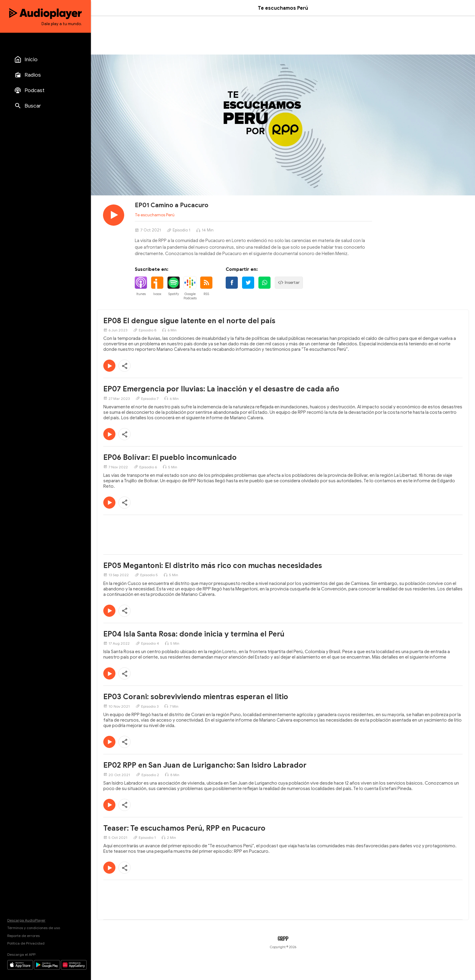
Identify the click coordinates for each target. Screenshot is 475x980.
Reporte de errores (23, 936)
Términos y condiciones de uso (34, 928)
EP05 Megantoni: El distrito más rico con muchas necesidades (213, 566)
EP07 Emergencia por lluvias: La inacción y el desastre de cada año (221, 389)
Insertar (289, 283)
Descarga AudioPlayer (26, 920)
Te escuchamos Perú (155, 215)
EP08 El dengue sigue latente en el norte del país (189, 321)
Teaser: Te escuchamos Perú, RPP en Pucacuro (184, 828)
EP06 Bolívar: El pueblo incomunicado (170, 457)
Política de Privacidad (26, 943)
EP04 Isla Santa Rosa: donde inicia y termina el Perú (194, 634)
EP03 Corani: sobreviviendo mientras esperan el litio (196, 697)
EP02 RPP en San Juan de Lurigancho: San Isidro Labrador (205, 765)
